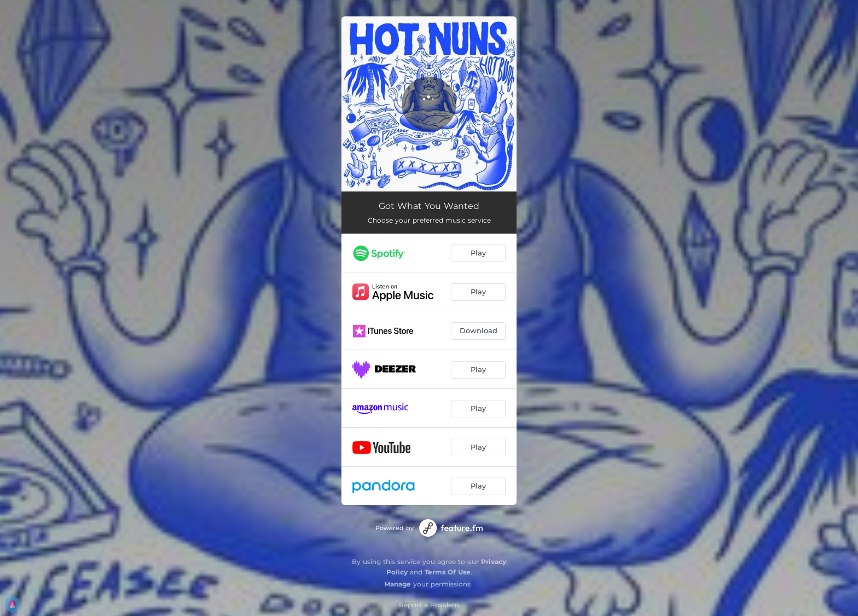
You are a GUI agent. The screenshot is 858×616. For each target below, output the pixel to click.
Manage (398, 584)
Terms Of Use (448, 572)
